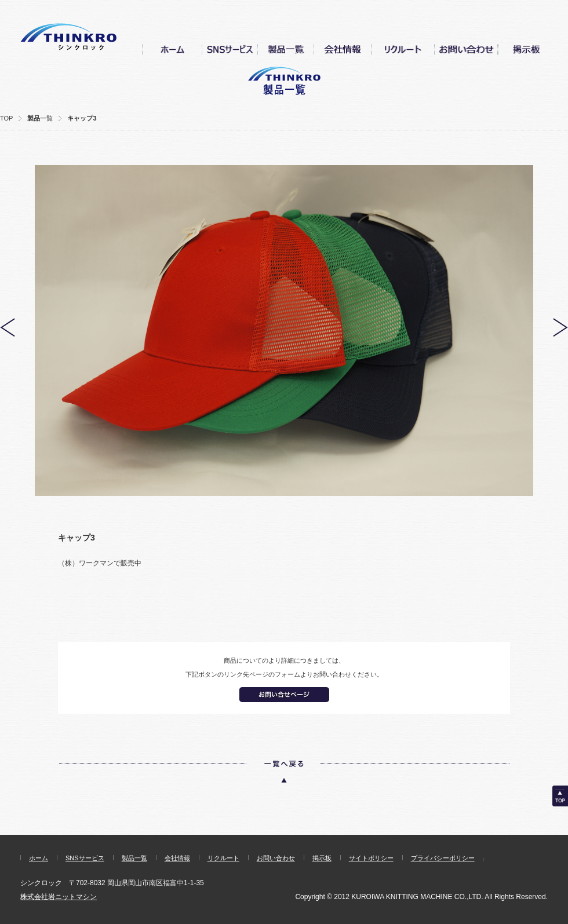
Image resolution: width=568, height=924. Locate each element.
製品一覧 (134, 858)
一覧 (46, 118)
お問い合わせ (276, 858)
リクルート (223, 858)
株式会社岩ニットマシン (59, 897)
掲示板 (322, 858)
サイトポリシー (371, 858)
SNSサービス (85, 858)
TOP (6, 118)
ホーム (39, 858)
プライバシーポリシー (443, 858)
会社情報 (177, 858)
